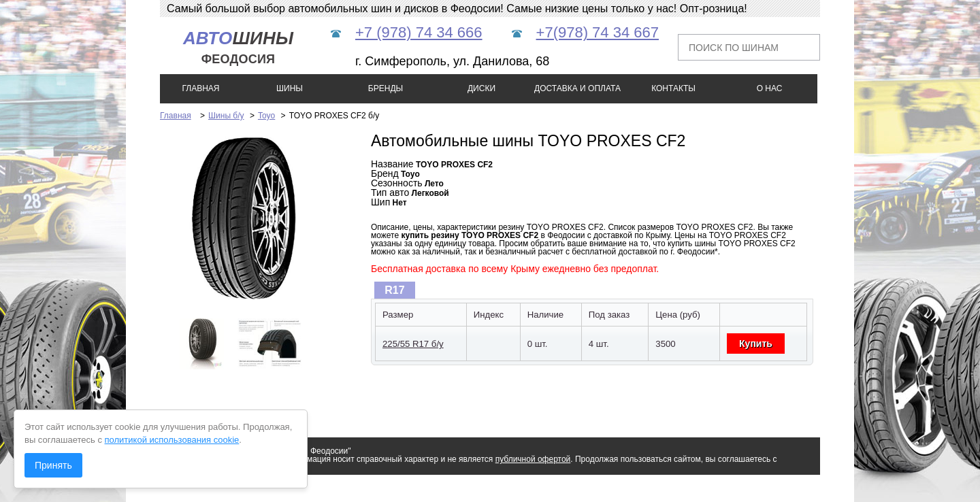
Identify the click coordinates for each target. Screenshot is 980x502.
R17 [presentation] (394, 290)
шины (238, 47)
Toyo (266, 116)
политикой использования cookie (172, 440)
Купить (756, 344)
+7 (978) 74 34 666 (419, 32)
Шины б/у (226, 116)
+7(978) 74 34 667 (598, 32)
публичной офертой (533, 459)
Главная (176, 116)
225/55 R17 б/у (413, 344)
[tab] (395, 290)
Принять (53, 465)
